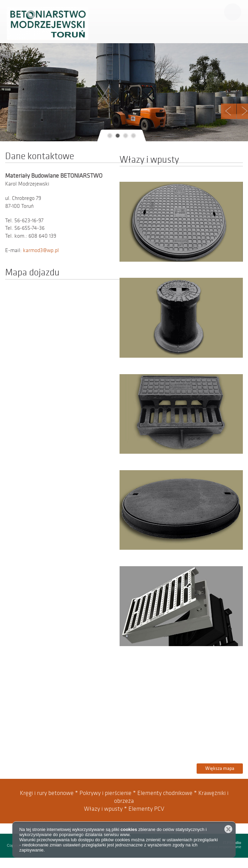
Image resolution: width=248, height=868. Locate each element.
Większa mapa (220, 768)
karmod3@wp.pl (41, 251)
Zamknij (228, 829)
